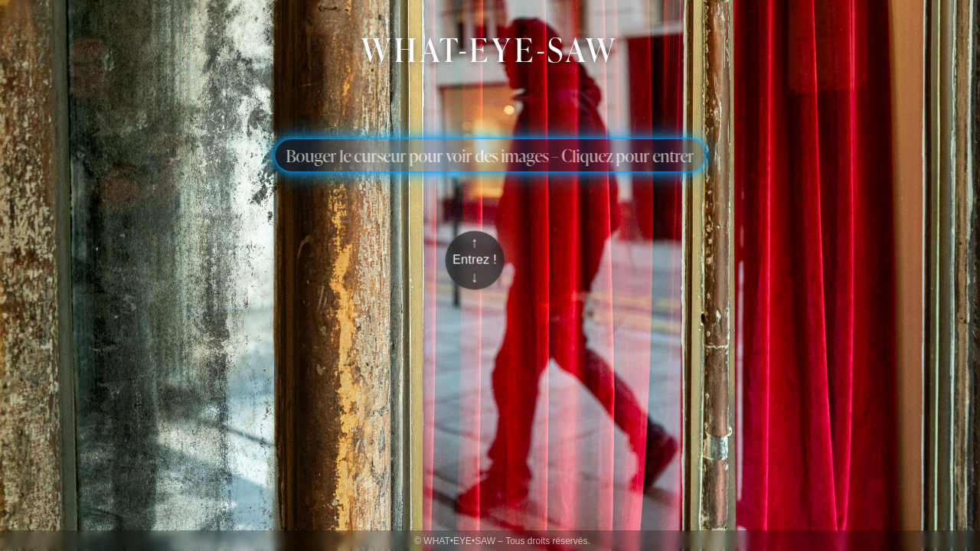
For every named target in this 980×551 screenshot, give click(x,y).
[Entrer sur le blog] (475, 261)
